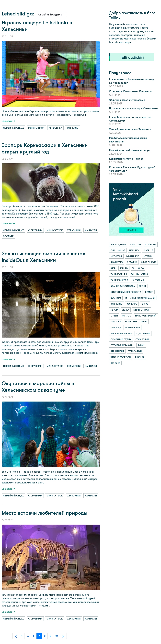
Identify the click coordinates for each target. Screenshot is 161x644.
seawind (132, 262)
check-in (135, 244)
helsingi (134, 250)
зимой (149, 292)
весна (143, 286)
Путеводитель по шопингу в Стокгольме (133, 108)
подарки (116, 322)
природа (116, 328)
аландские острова (123, 286)
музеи (114, 316)
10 (58, 637)
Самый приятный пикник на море (130, 150)
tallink (124, 268)
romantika (117, 262)
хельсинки (55, 128)
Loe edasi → (8, 121)
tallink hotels (139, 274)
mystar (148, 256)
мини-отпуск (36, 128)
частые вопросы (121, 357)
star (113, 268)
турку (141, 345)
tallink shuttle (119, 280)
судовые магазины (122, 345)
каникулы (72, 128)
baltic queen (118, 244)
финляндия (117, 351)
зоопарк (8, 236)
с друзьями (35, 230)
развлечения (132, 328)
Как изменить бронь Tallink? (126, 159)
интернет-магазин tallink (140, 298)
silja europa (149, 262)
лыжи (126, 310)
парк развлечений (146, 316)
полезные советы (136, 322)
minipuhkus (133, 256)
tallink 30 (138, 268)
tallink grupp (119, 274)
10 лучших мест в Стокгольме (127, 100)
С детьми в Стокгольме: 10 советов (130, 91)
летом (114, 310)
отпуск (126, 316)
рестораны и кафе (121, 333)
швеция (140, 357)
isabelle (148, 250)
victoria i (138, 280)
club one (151, 244)
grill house (118, 250)
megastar (116, 256)
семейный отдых (13, 128)
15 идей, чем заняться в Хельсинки (130, 129)
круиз (145, 304)
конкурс (132, 304)
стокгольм (142, 339)
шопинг (115, 363)
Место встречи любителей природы (45, 513)
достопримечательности (126, 292)
